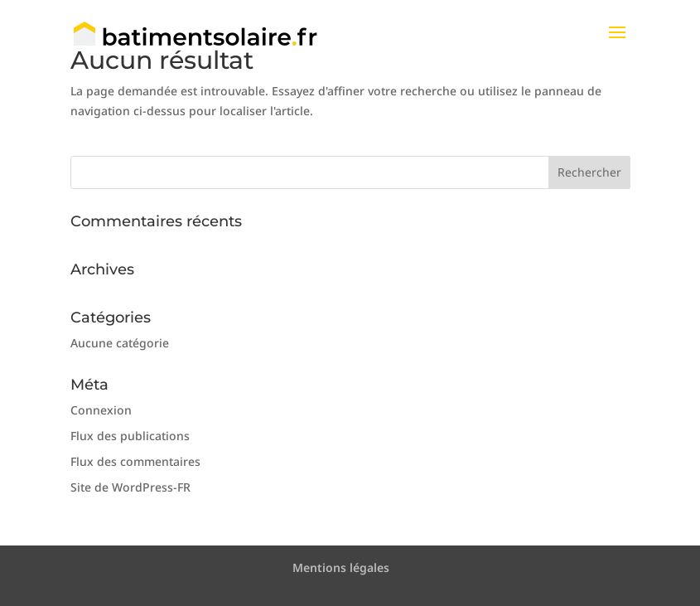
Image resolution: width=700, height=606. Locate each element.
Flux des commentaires (135, 461)
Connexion (101, 410)
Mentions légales (341, 567)
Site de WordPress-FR (130, 487)
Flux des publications (130, 436)
